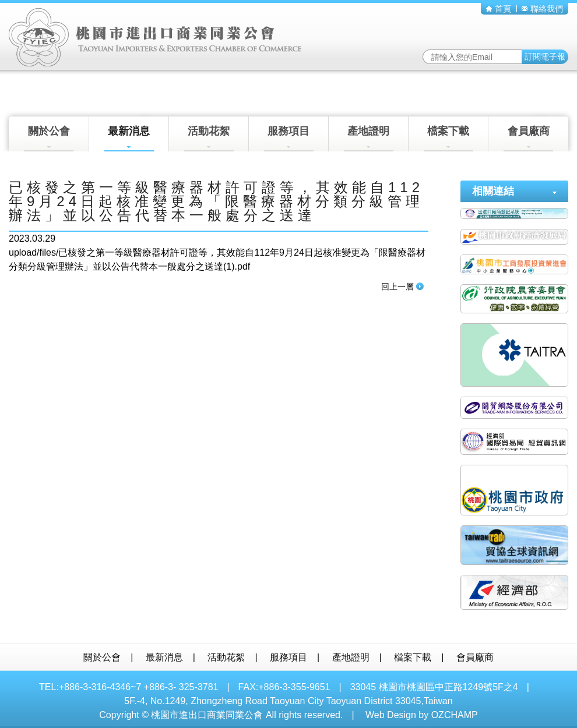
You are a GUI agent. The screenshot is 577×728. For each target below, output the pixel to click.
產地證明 (369, 138)
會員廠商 (528, 138)
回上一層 (402, 287)
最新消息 (129, 138)
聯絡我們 (542, 9)
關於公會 (49, 138)
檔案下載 (448, 138)
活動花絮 (209, 138)
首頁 (499, 9)
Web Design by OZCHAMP (422, 715)
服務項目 (289, 138)
